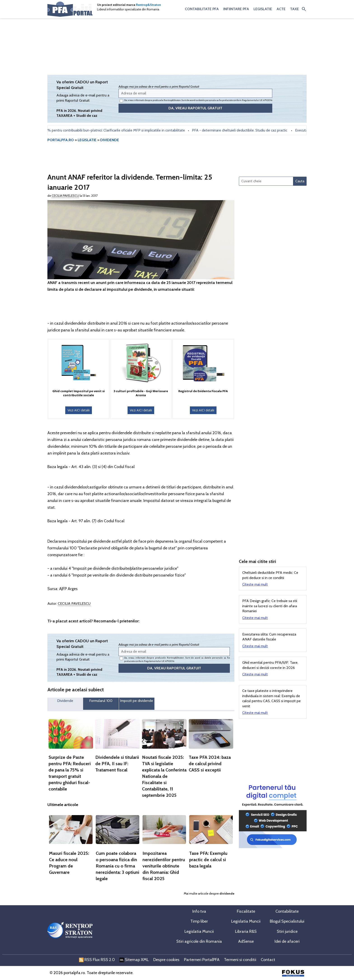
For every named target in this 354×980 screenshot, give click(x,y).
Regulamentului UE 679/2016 (257, 100)
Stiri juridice (287, 931)
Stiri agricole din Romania (199, 941)
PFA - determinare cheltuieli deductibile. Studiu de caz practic (243, 130)
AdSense (246, 941)
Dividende (65, 701)
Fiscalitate (246, 911)
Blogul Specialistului (287, 921)
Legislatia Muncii (246, 921)
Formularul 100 (101, 701)
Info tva (199, 911)
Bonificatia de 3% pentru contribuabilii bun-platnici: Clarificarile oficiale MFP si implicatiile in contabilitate (108, 130)
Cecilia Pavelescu (65, 196)
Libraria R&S (246, 931)
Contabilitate (287, 911)
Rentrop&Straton (148, 5)
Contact (268, 960)
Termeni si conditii (240, 960)
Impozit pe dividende (137, 701)
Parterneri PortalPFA (202, 960)
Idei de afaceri (287, 941)
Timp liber (199, 921)
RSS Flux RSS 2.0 (97, 960)
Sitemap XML (134, 960)
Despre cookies (166, 960)
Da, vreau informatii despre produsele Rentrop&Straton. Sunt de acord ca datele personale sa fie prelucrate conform (196, 101)
